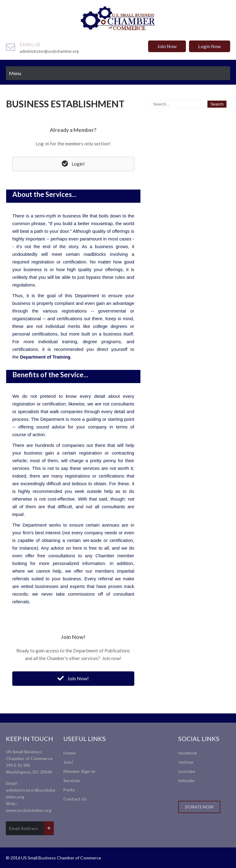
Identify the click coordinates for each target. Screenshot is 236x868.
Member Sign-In (79, 771)
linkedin (186, 780)
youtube (187, 771)
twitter (186, 762)
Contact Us (75, 799)
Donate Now (199, 807)
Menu (15, 73)
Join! (68, 762)
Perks (69, 790)
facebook (188, 753)
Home (69, 753)
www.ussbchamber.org (29, 810)
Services (72, 780)
